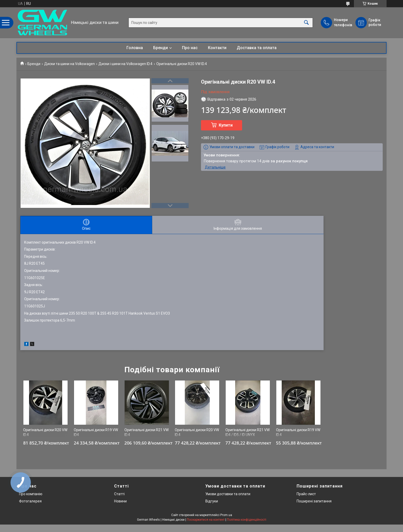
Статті (119, 494)
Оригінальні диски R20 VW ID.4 (45, 432)
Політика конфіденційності (247, 520)
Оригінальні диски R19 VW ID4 (96, 432)
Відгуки (212, 501)
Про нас (190, 48)
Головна (135, 48)
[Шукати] (306, 23)
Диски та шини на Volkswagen (70, 64)
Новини (120, 501)
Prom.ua (226, 515)
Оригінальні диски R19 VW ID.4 (298, 432)
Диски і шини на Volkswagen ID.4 (125, 64)
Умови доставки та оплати (228, 494)
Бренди (161, 48)
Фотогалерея (30, 501)
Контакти (217, 48)
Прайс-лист (306, 494)
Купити (226, 125)
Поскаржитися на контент (206, 520)
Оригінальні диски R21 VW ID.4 (146, 432)
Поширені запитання (314, 501)
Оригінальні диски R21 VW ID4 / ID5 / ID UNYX (248, 432)
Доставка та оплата (257, 48)
